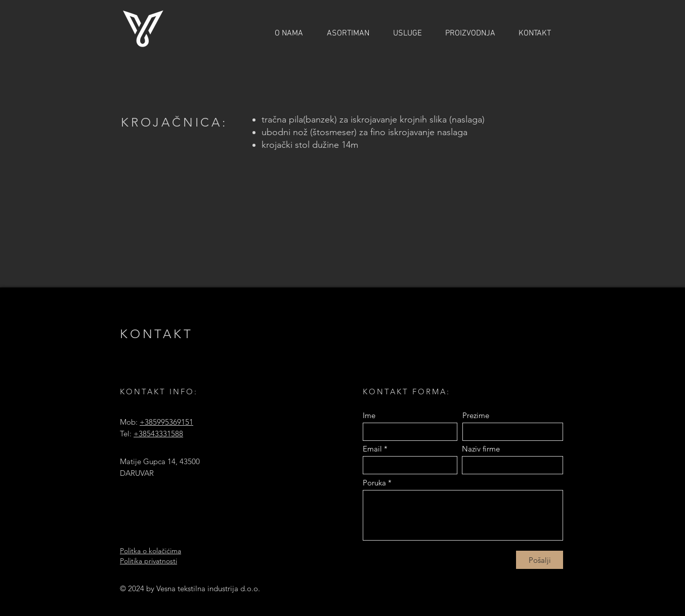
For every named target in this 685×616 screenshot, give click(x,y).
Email (372, 449)
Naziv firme (481, 449)
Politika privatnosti (148, 561)
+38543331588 (158, 434)
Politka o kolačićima (151, 551)
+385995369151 (166, 422)
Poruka (374, 483)
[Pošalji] (540, 560)
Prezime (476, 415)
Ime (369, 415)
